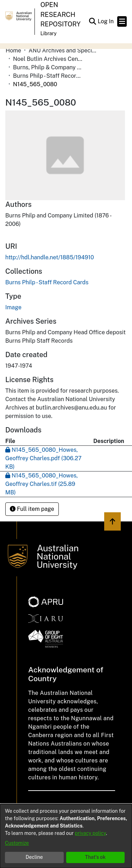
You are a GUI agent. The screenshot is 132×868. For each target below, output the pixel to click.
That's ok (95, 857)
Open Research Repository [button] (61, 14)
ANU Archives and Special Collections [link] (64, 50)
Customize (17, 843)
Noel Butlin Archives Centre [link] (48, 59)
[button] (92, 21)
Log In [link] (106, 21)
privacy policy (90, 833)
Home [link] (13, 50)
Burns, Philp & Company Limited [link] (48, 67)
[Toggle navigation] (122, 21)
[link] (47, 282)
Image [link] (13, 307)
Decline (34, 857)
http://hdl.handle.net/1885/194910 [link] (50, 257)
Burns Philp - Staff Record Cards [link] (48, 76)
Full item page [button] (32, 509)
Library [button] (49, 33)
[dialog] (66, 836)
